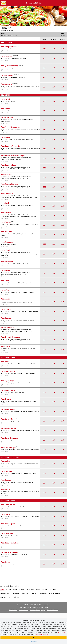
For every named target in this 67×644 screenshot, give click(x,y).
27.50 (62, 68)
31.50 (62, 87)
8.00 (45, 49)
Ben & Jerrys (5, 597)
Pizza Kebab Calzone (8, 428)
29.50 (62, 177)
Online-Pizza (43, 607)
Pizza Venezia (6, 299)
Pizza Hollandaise (7, 327)
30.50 (62, 139)
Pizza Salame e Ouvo (8, 165)
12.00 (53, 101)
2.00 (62, 430)
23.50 (62, 130)
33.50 (62, 254)
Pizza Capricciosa (7, 194)
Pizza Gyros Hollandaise (9, 438)
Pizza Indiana (5, 461)
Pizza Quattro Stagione (9, 184)
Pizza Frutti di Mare (8, 505)
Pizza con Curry (6, 471)
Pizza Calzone (6, 222)
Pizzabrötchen (46, 593)
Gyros (38, 590)
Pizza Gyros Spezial (8, 409)
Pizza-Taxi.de (32, 607)
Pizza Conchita (6, 346)
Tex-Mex (35, 593)
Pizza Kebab (5, 362)
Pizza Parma (5, 137)
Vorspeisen (26, 593)
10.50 (45, 177)
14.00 (53, 58)
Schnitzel (53, 590)
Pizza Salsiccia (6, 318)
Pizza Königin (6, 250)
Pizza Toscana (6, 480)
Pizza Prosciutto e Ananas (10, 127)
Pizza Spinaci (5, 562)
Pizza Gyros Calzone (8, 419)
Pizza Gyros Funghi (7, 381)
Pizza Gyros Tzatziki (8, 390)
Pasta (15, 590)
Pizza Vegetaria (6, 84)
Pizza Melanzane (7, 262)
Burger (44, 590)
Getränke (15, 597)
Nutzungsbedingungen (37, 610)
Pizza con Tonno (7, 533)
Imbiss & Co (16, 593)
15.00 (53, 177)
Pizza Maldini (5, 490)
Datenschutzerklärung (42, 634)
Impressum (13, 610)
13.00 (53, 111)
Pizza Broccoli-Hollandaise (10, 337)
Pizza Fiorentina (6, 56)
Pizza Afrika (5, 290)
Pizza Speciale (6, 213)
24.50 (62, 58)
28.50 (62, 168)
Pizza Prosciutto (7, 117)
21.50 (62, 101)
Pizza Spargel (5, 270)
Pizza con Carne (6, 232)
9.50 (45, 58)
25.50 (62, 77)
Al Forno (22, 590)
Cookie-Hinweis (53, 610)
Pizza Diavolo (5, 514)
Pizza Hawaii (5, 281)
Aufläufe (30, 590)
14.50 (53, 168)
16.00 (53, 139)
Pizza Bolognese (7, 242)
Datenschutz (23, 610)
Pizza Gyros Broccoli (8, 371)
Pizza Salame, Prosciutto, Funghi (13, 155)
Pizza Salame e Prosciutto (10, 146)
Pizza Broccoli (6, 309)
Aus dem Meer (5, 593)
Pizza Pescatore (6, 175)
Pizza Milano (5, 109)
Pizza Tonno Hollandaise (10, 543)
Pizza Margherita (7, 47)
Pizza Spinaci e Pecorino (9, 552)
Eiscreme (57, 593)
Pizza (2, 590)
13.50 (53, 149)
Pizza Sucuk (5, 203)
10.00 (45, 68)
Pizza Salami (5, 99)
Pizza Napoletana (7, 75)
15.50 (53, 254)
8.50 (45, 101)
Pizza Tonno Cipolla (8, 524)
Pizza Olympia (6, 399)
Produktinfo (4, 51)
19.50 (62, 49)
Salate (9, 590)
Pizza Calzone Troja (8, 447)
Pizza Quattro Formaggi (9, 66)
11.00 (53, 49)
